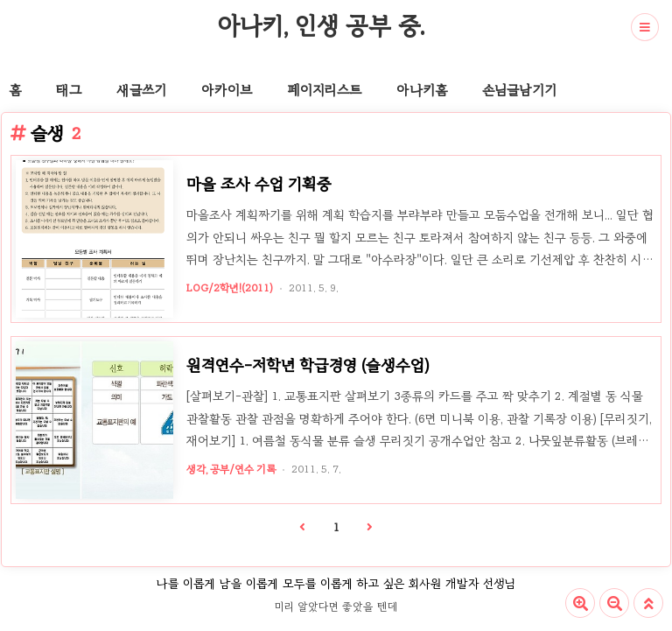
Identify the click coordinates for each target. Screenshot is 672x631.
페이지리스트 (324, 90)
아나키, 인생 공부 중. (321, 25)
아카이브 (227, 90)
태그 (69, 90)
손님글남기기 (519, 90)
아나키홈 (422, 90)
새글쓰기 (141, 90)
